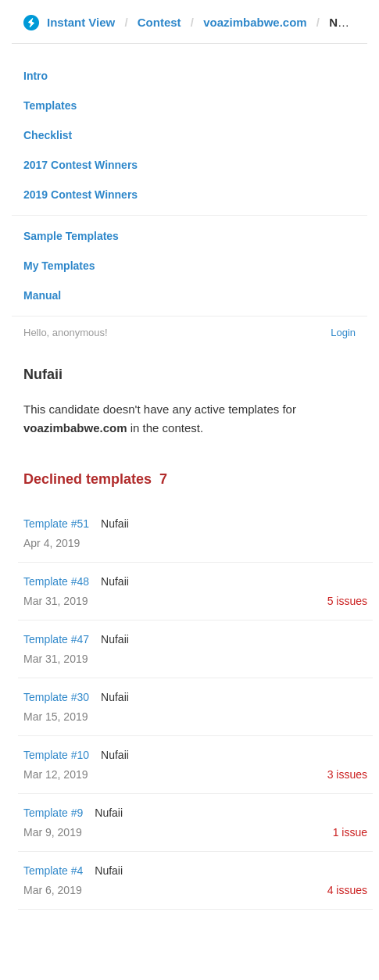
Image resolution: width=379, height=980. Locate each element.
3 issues (347, 774)
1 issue (350, 832)
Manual (42, 295)
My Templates (59, 266)
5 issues (347, 601)
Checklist (48, 135)
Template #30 (56, 697)
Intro (36, 76)
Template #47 (56, 639)
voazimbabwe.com (255, 22)
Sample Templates (71, 236)
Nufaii (115, 524)
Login (343, 333)
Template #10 (56, 755)
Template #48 (56, 581)
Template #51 (56, 524)
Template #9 (53, 813)
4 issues (347, 890)
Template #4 (53, 871)
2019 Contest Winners (80, 195)
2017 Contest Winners (80, 165)
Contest (159, 22)
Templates (50, 106)
